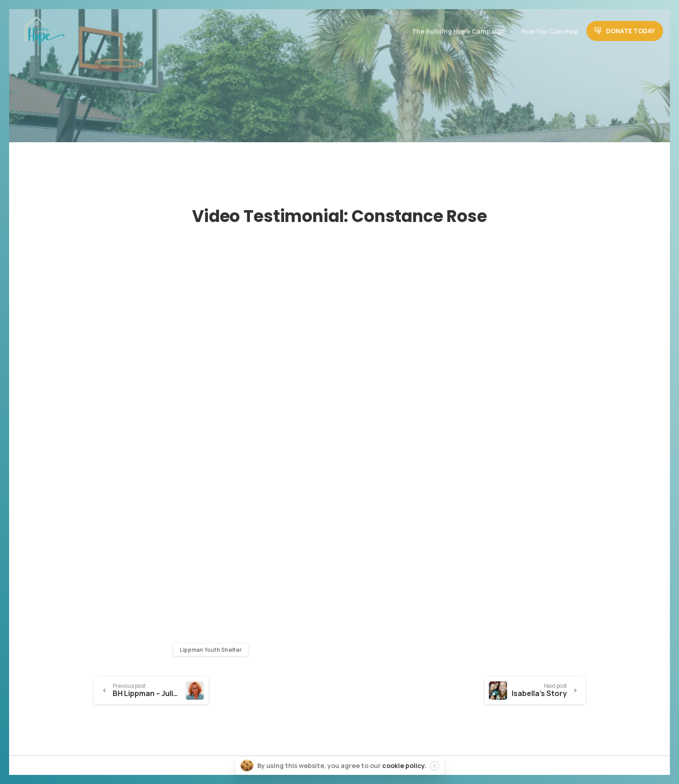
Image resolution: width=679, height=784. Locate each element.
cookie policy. (404, 766)
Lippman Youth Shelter (211, 650)
